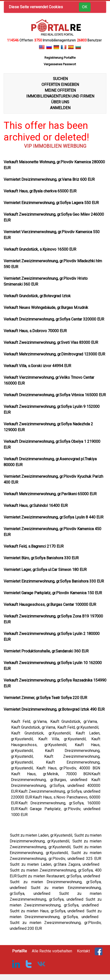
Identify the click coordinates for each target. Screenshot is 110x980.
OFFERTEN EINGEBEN (60, 85)
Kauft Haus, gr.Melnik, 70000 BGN (51, 774)
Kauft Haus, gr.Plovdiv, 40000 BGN (68, 768)
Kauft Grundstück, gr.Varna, (75, 721)
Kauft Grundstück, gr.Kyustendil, (43, 733)
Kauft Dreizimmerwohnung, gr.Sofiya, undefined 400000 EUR (56, 786)
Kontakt (83, 951)
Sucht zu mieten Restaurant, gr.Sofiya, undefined (59, 876)
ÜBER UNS (60, 102)
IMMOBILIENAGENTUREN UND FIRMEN (60, 96)
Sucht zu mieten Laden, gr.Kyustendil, (42, 835)
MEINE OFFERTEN (60, 90)
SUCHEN (60, 79)
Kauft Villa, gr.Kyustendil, (65, 739)
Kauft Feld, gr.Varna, (30, 721)
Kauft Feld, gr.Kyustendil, (79, 727)
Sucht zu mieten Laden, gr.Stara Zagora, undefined (56, 864)
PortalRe (20, 951)
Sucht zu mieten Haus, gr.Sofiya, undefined (48, 911)
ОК (85, 7)
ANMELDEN (60, 108)
